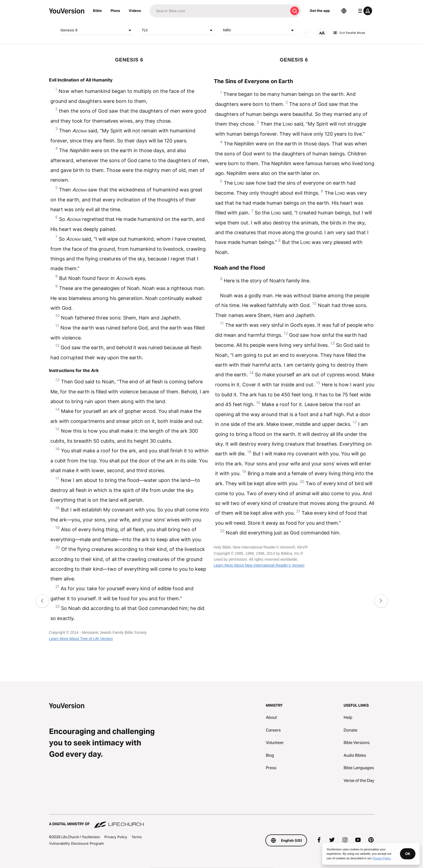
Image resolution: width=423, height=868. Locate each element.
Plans (115, 11)
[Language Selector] (344, 11)
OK (408, 854)
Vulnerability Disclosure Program (76, 843)
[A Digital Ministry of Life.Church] (212, 821)
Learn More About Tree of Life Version (81, 639)
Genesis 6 (97, 30)
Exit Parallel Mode (349, 33)
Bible (97, 11)
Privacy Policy (116, 837)
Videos (135, 11)
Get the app (320, 11)
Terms (137, 837)
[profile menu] (364, 11)
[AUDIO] (306, 33)
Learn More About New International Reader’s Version (259, 565)
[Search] (219, 11)
